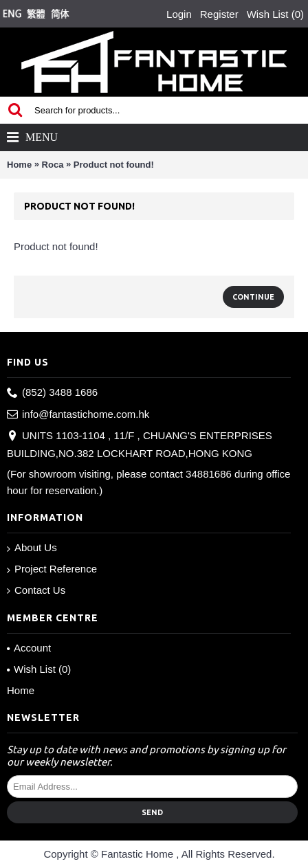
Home (19, 165)
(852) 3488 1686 (52, 393)
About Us (32, 548)
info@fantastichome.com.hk (78, 415)
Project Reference (52, 569)
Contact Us (36, 590)
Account (29, 648)
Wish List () (39, 669)
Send (152, 812)
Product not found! (114, 165)
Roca (53, 165)
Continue (253, 297)
